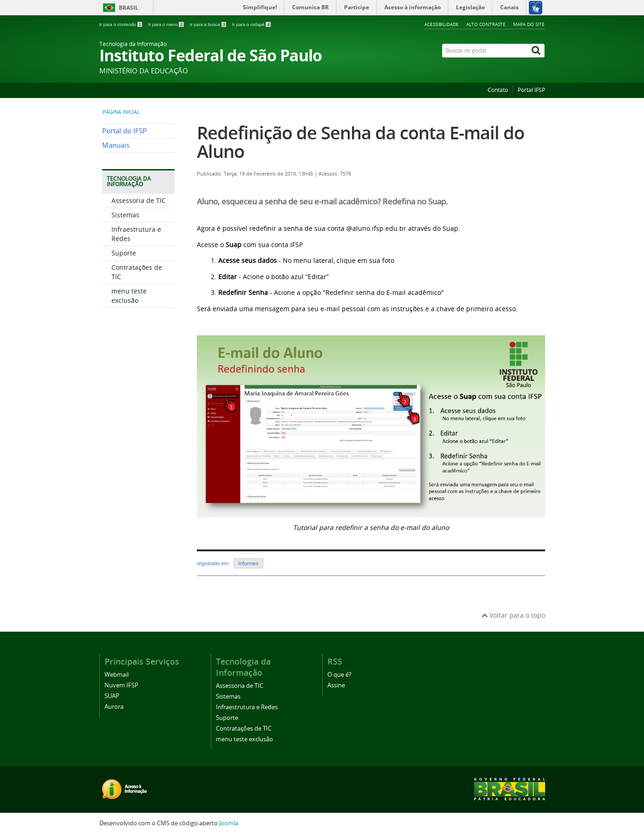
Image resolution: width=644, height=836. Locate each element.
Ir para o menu (167, 24)
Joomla (229, 823)
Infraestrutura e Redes (247, 707)
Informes (248, 563)
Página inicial (121, 112)
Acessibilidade (442, 24)
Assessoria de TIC (139, 200)
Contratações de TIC (244, 728)
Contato (498, 90)
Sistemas (125, 215)
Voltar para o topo (513, 615)
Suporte (124, 253)
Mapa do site (529, 24)
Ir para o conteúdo (121, 24)
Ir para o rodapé (251, 24)
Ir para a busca (209, 24)
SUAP (112, 696)
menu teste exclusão (129, 296)
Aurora (114, 707)
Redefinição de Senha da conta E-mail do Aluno (361, 142)
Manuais (116, 145)
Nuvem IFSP (121, 685)
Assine (336, 685)
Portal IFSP (531, 90)
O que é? (339, 675)
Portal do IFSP (124, 131)
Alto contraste (486, 24)
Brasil (129, 8)
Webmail (117, 675)
